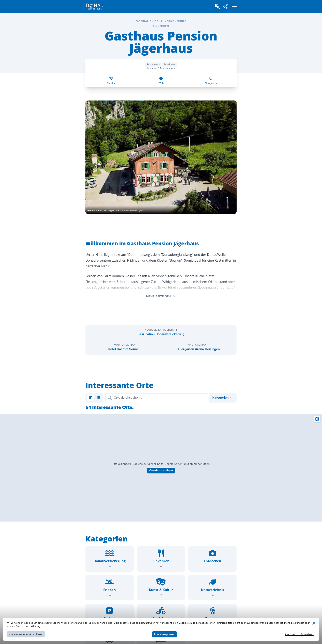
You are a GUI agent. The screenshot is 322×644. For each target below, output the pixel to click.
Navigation (211, 83)
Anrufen (111, 83)
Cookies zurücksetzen (299, 634)
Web (161, 83)
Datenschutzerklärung (28, 626)
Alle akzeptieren (164, 634)
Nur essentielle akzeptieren (26, 634)
